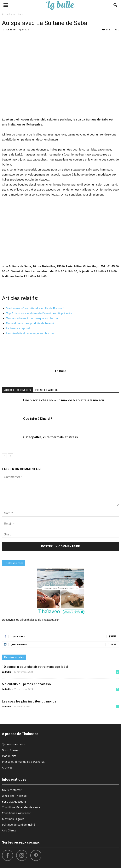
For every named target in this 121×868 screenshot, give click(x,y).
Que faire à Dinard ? (38, 419)
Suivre (112, 644)
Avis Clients (9, 830)
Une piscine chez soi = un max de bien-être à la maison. (64, 400)
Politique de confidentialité (18, 825)
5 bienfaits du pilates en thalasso (26, 684)
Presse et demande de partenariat (23, 762)
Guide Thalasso (12, 750)
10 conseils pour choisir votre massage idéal (35, 667)
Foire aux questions (14, 802)
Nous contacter (12, 790)
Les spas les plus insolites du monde (29, 701)
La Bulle (11, 30)
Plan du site (9, 756)
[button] (116, 5)
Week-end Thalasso (14, 796)
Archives (7, 767)
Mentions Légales (13, 819)
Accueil (6, 14)
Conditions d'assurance (16, 813)
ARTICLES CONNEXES (17, 390)
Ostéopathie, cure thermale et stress (51, 437)
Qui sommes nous (13, 744)
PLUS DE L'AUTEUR (47, 390)
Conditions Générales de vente (21, 807)
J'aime (113, 636)
